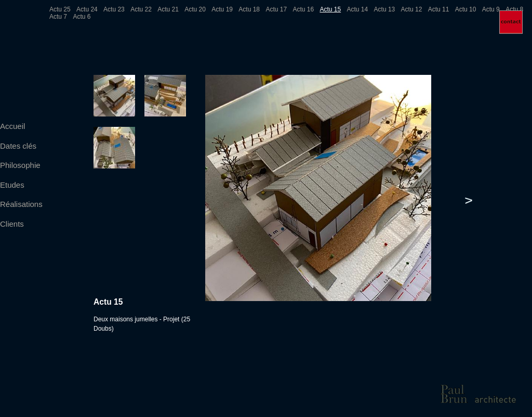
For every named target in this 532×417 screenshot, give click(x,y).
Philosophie (20, 165)
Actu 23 (114, 9)
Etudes (12, 185)
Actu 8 (514, 9)
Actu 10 (466, 9)
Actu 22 (141, 9)
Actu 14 (358, 9)
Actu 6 (82, 17)
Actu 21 (168, 9)
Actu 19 (222, 9)
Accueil (12, 126)
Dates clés (18, 146)
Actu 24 (87, 9)
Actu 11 (439, 9)
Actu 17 (276, 9)
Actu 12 (412, 9)
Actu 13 (385, 9)
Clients (12, 224)
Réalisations (21, 204)
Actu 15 (330, 9)
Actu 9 (491, 9)
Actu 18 (249, 9)
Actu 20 (195, 9)
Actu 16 (303, 9)
